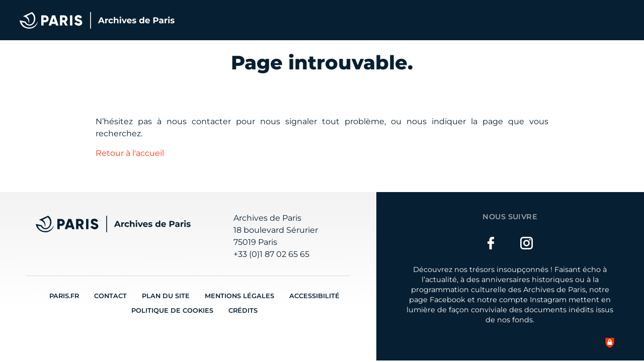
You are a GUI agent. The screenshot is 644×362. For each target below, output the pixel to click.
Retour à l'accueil (130, 153)
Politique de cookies (172, 310)
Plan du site (166, 296)
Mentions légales (239, 296)
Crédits (243, 310)
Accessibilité (314, 296)
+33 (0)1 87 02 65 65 (271, 254)
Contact (110, 296)
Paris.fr (64, 296)
